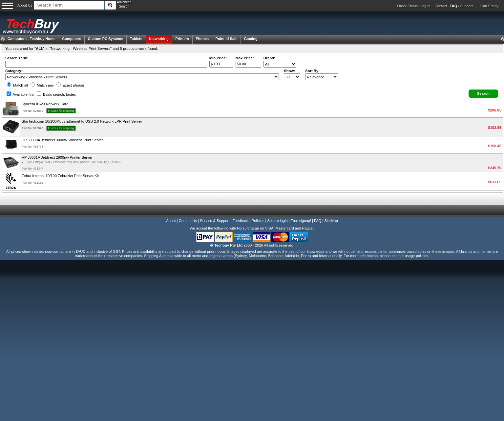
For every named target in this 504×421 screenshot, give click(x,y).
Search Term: (17, 58)
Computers (72, 39)
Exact (70, 85)
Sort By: (312, 71)
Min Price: (218, 58)
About (171, 221)
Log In (425, 6)
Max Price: (245, 58)
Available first (21, 94)
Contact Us (188, 221)
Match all (17, 85)
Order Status (408, 6)
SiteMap (331, 221)
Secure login (277, 221)
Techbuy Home (31, 39)
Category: (14, 71)
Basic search (56, 94)
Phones (202, 39)
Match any (42, 85)
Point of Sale (227, 39)
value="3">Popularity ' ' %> (322, 77)
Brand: (269, 58)
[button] (483, 94)
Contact (441, 6)
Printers (182, 39)
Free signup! (301, 221)
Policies (258, 221)
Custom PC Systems (106, 39)
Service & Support (215, 221)
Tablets (136, 39)
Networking (159, 39)
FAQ (318, 221)
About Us (25, 5)
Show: (289, 71)
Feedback (240, 221)
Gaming (251, 39)
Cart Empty (489, 6)
